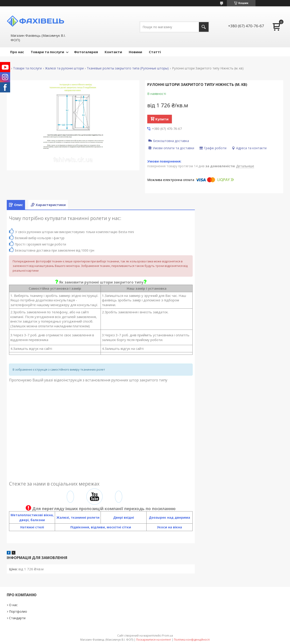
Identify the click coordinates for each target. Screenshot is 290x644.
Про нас (17, 52)
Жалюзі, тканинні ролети (78, 517)
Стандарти (17, 618)
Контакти (113, 52)
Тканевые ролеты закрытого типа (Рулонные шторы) (128, 68)
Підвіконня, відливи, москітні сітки (101, 527)
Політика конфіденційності (192, 640)
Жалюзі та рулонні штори (64, 68)
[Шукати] (204, 27)
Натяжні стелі (32, 527)
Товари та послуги (47, 52)
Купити (162, 119)
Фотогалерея (86, 52)
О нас (13, 605)
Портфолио (18, 611)
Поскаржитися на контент (154, 640)
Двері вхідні (124, 517)
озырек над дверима (172, 517)
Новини (135, 52)
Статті (155, 52)
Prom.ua (168, 636)
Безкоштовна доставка (171, 141)
